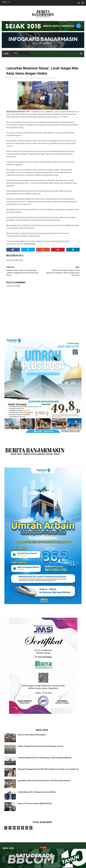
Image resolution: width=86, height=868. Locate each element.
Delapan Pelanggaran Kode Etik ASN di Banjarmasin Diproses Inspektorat (48, 769)
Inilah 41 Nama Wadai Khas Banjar (32, 735)
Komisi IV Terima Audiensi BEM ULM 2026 (35, 804)
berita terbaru (37, 78)
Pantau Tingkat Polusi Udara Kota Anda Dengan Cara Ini (41, 746)
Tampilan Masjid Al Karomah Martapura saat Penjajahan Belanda (45, 758)
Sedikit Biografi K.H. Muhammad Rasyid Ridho (37, 792)
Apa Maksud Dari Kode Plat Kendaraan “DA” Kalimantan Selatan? (44, 781)
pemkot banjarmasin (50, 78)
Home (6, 54)
